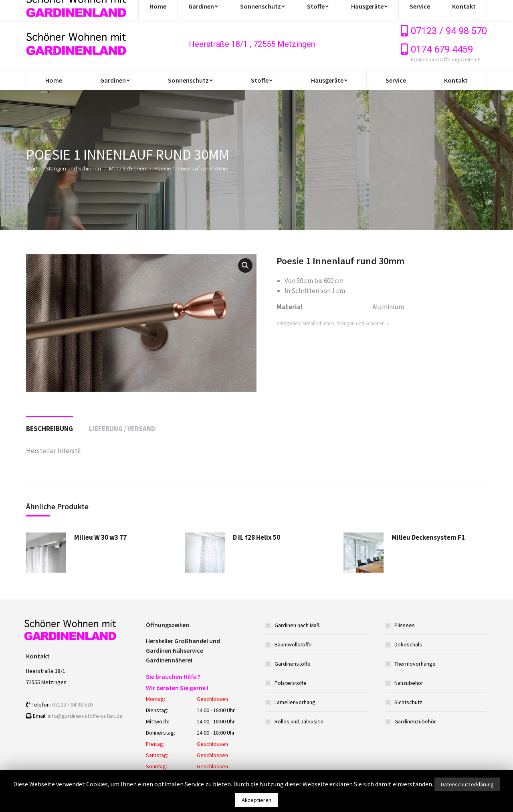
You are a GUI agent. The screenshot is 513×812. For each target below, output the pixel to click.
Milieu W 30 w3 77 (100, 537)
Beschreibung (49, 429)
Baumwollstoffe (293, 644)
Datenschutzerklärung (467, 784)
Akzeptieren (256, 800)
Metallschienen (128, 168)
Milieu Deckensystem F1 (428, 537)
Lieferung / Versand (122, 429)
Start (32, 168)
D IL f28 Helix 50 (256, 537)
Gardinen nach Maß (297, 625)
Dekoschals (408, 644)
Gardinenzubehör (415, 721)
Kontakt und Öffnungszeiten (445, 60)
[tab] (49, 425)
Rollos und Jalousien (299, 721)
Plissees (405, 625)
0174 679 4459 (442, 49)
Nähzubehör (409, 683)
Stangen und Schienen (73, 168)
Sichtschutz (408, 702)
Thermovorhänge (415, 664)
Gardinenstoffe (293, 664)
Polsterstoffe (291, 683)
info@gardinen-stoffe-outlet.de (75, 9)
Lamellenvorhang (295, 702)
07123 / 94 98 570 (449, 31)
